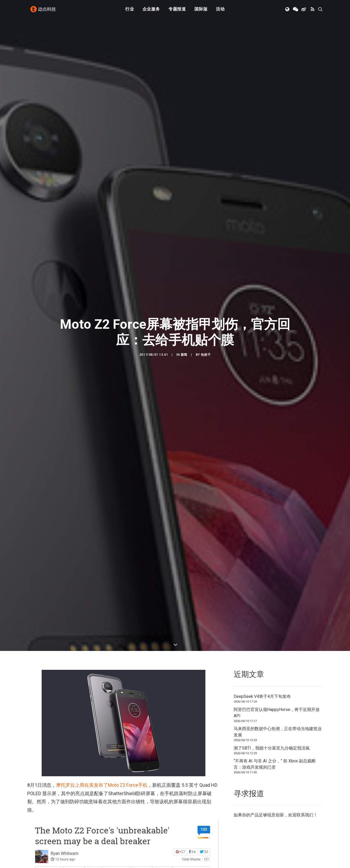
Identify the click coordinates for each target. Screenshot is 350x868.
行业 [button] (130, 11)
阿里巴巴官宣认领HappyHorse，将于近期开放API (277, 704)
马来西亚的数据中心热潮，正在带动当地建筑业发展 (278, 723)
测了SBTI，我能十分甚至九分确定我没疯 (272, 739)
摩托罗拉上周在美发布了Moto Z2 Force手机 (102, 777)
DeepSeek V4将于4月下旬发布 (262, 688)
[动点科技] (44, 11)
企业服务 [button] (151, 11)
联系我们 (305, 807)
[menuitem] (130, 11)
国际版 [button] (201, 11)
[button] (288, 11)
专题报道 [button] (177, 11)
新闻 (184, 351)
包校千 (206, 351)
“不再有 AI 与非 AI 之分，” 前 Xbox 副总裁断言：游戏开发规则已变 (275, 756)
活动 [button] (220, 11)
